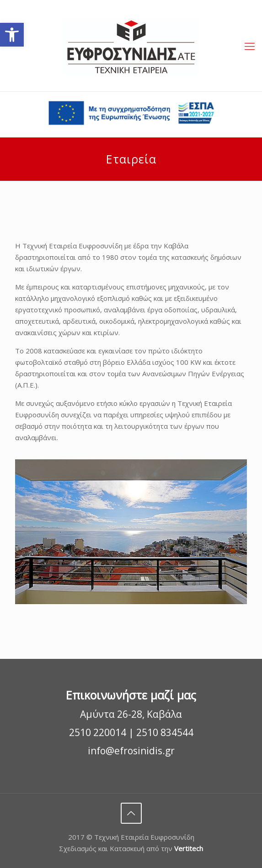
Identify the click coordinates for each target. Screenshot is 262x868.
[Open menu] (250, 46)
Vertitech (189, 848)
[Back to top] (131, 813)
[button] (12, 35)
